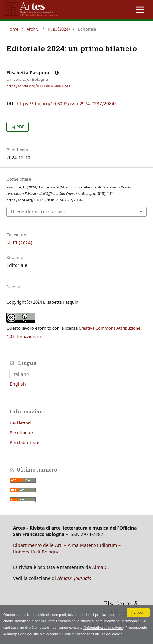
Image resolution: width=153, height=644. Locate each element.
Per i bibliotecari (25, 442)
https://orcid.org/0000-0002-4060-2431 (39, 86)
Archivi (33, 29)
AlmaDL (100, 567)
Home (12, 29)
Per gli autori (22, 433)
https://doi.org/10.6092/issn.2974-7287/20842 (67, 104)
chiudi (138, 612)
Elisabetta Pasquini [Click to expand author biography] (33, 73)
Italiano (21, 374)
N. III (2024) (59, 29)
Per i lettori (20, 423)
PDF (20, 127)
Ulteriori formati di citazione (38, 212)
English (18, 384)
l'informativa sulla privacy (103, 628)
